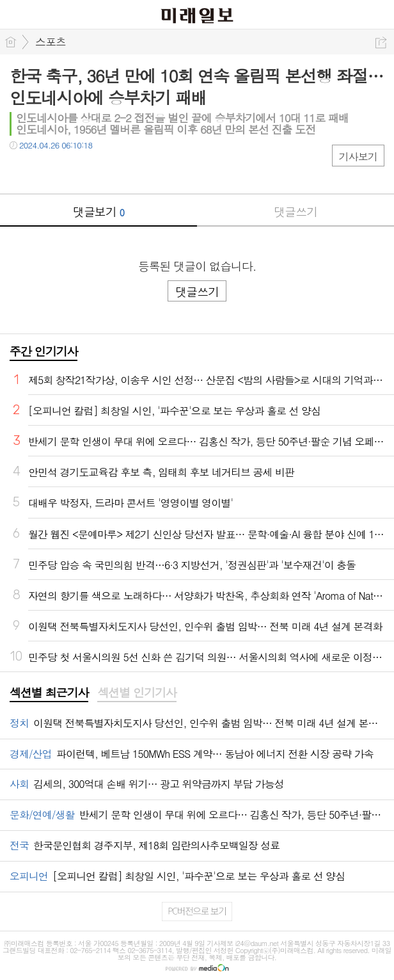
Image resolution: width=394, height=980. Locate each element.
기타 (98, 171)
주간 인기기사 (43, 351)
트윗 (46, 171)
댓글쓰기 (295, 212)
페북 (21, 171)
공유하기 (381, 43)
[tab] (49, 693)
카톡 (72, 171)
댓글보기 (98, 212)
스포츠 (51, 42)
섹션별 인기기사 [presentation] (137, 693)
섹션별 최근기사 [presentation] (49, 693)
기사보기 (358, 157)
